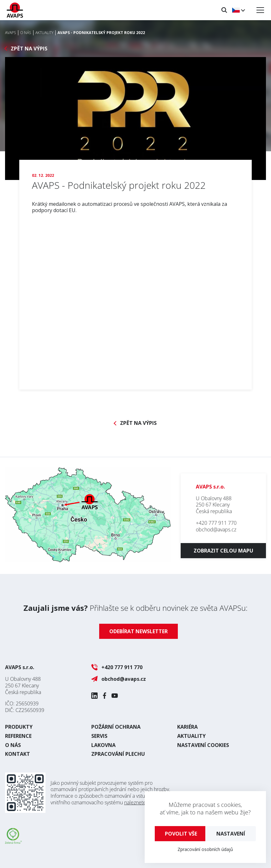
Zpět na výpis (29, 49)
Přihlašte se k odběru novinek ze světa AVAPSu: (135, 608)
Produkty (19, 727)
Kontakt (18, 754)
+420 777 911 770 (216, 523)
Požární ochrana (116, 727)
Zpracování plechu (118, 754)
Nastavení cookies (203, 745)
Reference (18, 736)
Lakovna (103, 745)
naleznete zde (140, 802)
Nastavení (231, 834)
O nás (13, 745)
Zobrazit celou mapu (223, 551)
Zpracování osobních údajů (205, 849)
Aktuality (191, 736)
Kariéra (187, 727)
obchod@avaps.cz (216, 529)
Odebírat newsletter (139, 631)
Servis (99, 736)
